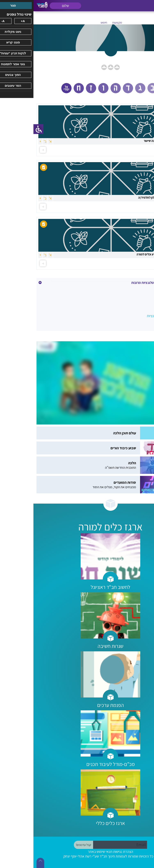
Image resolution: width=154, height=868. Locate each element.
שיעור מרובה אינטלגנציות (131, 316)
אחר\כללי (142, 289)
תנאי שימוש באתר (67, 852)
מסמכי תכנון (140, 298)
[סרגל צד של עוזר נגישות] (5, 129)
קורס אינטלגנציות (136, 307)
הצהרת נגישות (90, 852)
